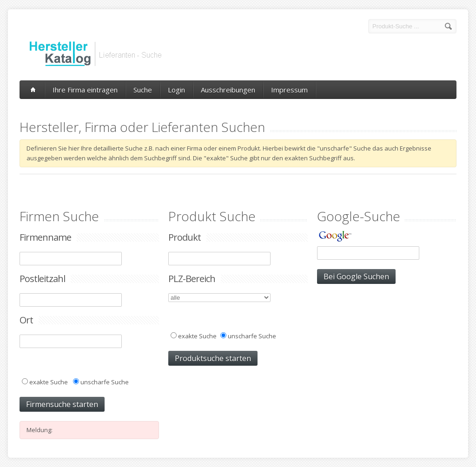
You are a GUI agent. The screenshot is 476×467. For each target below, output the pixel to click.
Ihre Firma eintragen (85, 90)
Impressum (289, 90)
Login (176, 90)
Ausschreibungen (228, 90)
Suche (143, 90)
